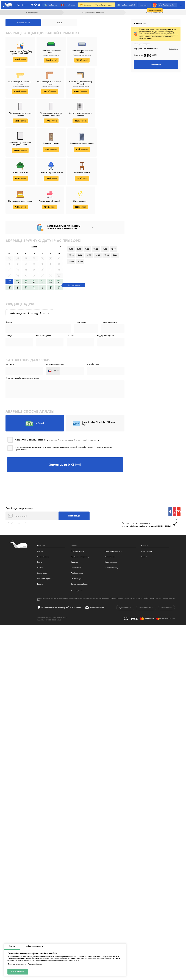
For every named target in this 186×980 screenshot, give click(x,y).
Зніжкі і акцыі (42, 549)
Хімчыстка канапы (111, 539)
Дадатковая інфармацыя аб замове (22, 353)
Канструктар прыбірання (80, 560)
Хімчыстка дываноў (111, 544)
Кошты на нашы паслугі (113, 528)
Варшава (70, 574)
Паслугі (40, 544)
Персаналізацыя (35, 964)
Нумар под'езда (44, 310)
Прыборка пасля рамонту (80, 533)
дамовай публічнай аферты (61, 415)
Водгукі (40, 539)
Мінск (152, 574)
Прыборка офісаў (77, 549)
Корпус (9, 310)
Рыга (160, 574)
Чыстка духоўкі (110, 533)
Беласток (120, 574)
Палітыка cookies (166, 584)
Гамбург (132, 574)
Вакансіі (40, 560)
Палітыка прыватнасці (17, 964)
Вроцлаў (83, 574)
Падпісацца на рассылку (19, 484)
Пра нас (40, 528)
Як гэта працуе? (174, 49)
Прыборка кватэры (77, 528)
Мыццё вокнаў (76, 544)
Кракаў (76, 574)
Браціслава (167, 574)
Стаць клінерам (147, 528)
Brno (64, 574)
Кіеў (156, 574)
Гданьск (89, 574)
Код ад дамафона (106, 310)
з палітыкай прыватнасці (90, 415)
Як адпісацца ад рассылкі (17, 499)
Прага (59, 574)
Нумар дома (80, 296)
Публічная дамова (125, 584)
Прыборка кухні (77, 555)
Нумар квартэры (109, 296)
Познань (100, 574)
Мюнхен (139, 574)
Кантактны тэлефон (55, 339)
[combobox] (53, 346)
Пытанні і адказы (43, 533)
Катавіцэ (107, 574)
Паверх (70, 310)
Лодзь (95, 574)
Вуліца (9, 296)
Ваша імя (10, 339)
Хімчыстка (74, 539)
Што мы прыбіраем (44, 555)
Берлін (127, 574)
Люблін (114, 574)
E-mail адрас (93, 339)
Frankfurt (146, 574)
